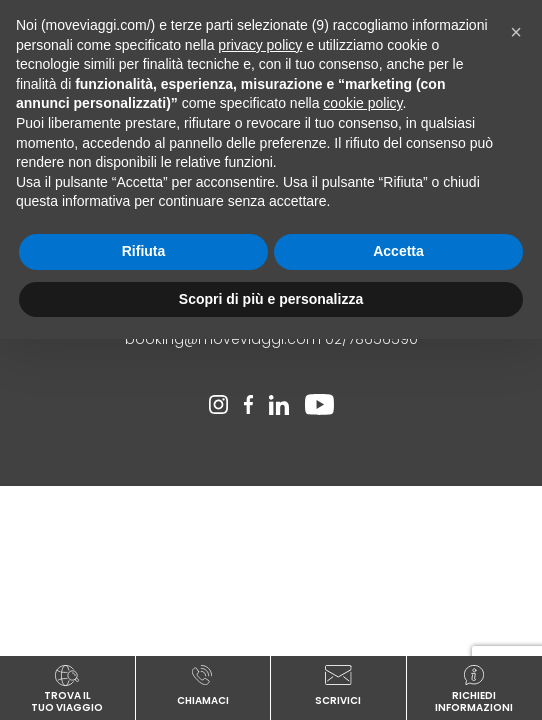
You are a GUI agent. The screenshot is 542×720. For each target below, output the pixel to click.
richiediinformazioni (475, 688)
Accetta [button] (398, 251)
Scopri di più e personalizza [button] (271, 299)
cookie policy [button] (362, 103)
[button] (516, 32)
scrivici (338, 684)
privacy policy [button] (260, 45)
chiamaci (203, 684)
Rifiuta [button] (144, 251)
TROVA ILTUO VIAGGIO (67, 688)
